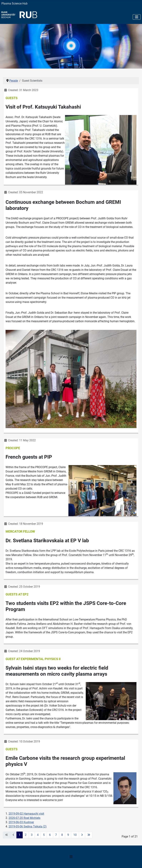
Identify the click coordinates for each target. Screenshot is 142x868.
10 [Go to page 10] (75, 835)
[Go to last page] (89, 835)
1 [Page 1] (20, 835)
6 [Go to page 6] (50, 835)
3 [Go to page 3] (32, 835)
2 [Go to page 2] (26, 835)
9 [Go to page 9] (68, 835)
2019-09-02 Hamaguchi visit (26, 814)
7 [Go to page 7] (56, 835)
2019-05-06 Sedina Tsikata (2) (28, 826)
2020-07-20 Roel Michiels (24, 818)
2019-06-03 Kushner (21, 822)
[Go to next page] (82, 835)
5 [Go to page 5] (44, 835)
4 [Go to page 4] (38, 835)
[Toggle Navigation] (137, 17)
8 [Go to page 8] (62, 835)
